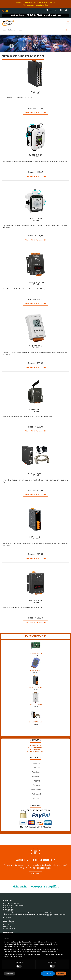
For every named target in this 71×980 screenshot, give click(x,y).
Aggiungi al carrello (36, 113)
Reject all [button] (48, 973)
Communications (9, 923)
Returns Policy (36, 790)
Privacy (36, 798)
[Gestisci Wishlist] (56, 10)
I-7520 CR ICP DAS (35, 670)
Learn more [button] (10, 973)
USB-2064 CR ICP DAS (35, 722)
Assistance (36, 772)
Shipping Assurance (9, 929)
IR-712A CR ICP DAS (36, 705)
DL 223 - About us (9, 921)
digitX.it (53, 886)
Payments (36, 776)
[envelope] (7, 11)
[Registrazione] (61, 10)
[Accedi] (66, 10)
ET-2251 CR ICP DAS (35, 688)
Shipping (36, 781)
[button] (66, 938)
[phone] (3, 11)
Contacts (36, 768)
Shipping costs (8, 927)
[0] (49, 10)
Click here (35, 874)
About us (36, 763)
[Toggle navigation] (68, 22)
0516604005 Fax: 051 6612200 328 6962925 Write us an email (36, 749)
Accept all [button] (61, 973)
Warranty (36, 785)
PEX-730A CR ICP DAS (35, 653)
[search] (67, 30)
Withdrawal (36, 794)
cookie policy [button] (32, 946)
